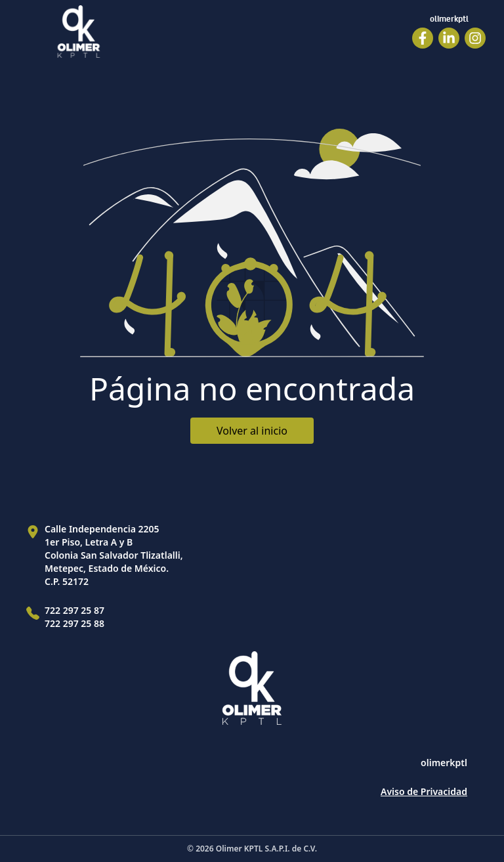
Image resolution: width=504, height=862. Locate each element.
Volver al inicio (252, 431)
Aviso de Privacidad (424, 791)
